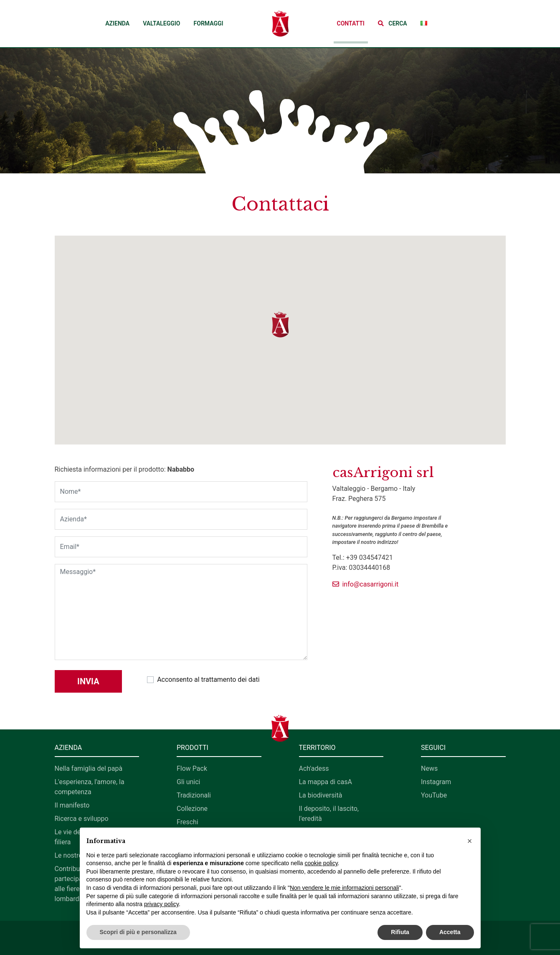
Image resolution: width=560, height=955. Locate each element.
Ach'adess (314, 768)
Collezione (192, 809)
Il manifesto (72, 805)
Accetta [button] (450, 932)
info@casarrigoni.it (366, 584)
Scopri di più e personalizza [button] (138, 932)
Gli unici (188, 782)
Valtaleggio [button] (161, 23)
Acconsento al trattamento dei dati (208, 679)
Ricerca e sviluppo (82, 819)
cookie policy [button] (321, 863)
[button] (393, 24)
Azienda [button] (117, 23)
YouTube (434, 795)
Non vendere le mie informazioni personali (344, 888)
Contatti (351, 23)
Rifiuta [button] (400, 932)
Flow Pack (192, 768)
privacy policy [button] (161, 904)
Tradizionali (194, 795)
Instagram (436, 782)
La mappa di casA (326, 782)
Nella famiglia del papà (89, 768)
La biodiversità (321, 795)
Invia (88, 681)
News (429, 768)
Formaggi (209, 23)
